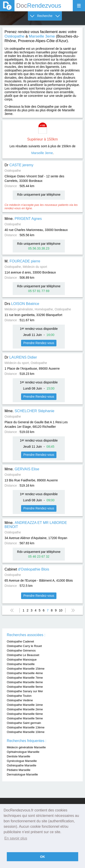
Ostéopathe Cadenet (20, 641)
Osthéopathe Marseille (22, 765)
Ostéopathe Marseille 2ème (25, 709)
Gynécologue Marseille (22, 761)
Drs (22, 304)
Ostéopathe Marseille (21, 664)
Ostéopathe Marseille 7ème (25, 678)
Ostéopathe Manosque (22, 660)
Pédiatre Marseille (19, 770)
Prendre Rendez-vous (39, 343)
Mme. (23, 219)
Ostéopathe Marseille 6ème (25, 714)
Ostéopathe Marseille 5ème (25, 718)
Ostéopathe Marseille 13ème (26, 727)
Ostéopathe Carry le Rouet (24, 646)
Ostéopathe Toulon (19, 696)
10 (61, 610)
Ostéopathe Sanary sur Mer (25, 691)
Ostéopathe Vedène (20, 700)
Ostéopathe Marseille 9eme (25, 687)
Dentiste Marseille (18, 756)
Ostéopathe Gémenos (21, 650)
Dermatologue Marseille (22, 774)
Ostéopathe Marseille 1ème (25, 705)
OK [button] (43, 857)
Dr (19, 165)
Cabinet (27, 569)
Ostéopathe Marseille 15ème (26, 669)
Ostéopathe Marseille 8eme (25, 682)
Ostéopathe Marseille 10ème (26, 732)
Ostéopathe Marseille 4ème (25, 673)
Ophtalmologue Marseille (23, 752)
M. (22, 261)
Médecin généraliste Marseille (26, 747)
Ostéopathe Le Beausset (23, 655)
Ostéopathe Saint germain (24, 723)
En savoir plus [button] (16, 838)
